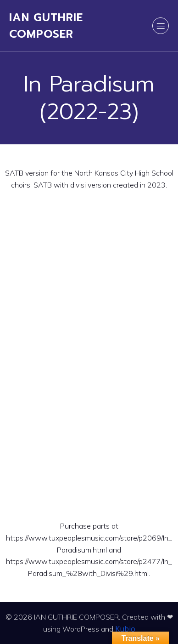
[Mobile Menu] (161, 26)
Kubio (125, 629)
